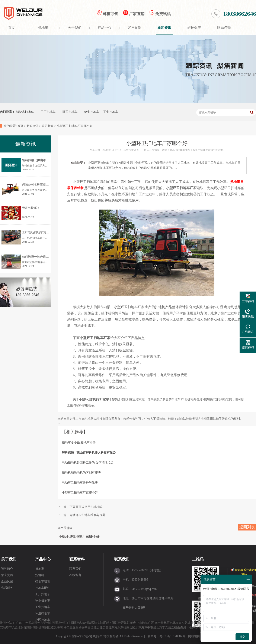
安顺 (3, 627)
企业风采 (7, 581)
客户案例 (134, 28)
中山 (139, 623)
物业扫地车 (92, 112)
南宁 (158, 623)
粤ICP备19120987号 (173, 636)
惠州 (61, 623)
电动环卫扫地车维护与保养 (80, 483)
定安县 (107, 627)
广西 (151, 623)
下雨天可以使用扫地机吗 (86, 507)
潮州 (37, 623)
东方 (114, 627)
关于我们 (75, 28)
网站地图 (194, 636)
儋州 (183, 627)
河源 (55, 623)
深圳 (31, 623)
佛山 (49, 623)
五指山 (176, 627)
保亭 (84, 627)
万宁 (162, 627)
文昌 (168, 627)
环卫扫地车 (70, 112)
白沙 (79, 627)
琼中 (147, 627)
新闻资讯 (164, 28)
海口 (67, 627)
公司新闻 (48, 126)
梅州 (85, 623)
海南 (60, 627)
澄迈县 (98, 627)
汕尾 (103, 623)
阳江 (115, 623)
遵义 (54, 627)
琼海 (141, 627)
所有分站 (196, 627)
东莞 (43, 623)
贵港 (196, 623)
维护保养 (194, 28)
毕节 (9, 627)
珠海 (145, 623)
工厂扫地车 (48, 112)
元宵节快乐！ (31, 208)
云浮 (121, 623)
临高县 (128, 627)
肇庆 (133, 623)
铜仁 (48, 627)
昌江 (90, 627)
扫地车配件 (43, 588)
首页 (12, 28)
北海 (176, 623)
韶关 (109, 623)
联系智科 (77, 559)
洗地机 (40, 575)
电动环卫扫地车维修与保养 (87, 515)
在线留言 (75, 575)
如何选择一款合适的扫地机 (40, 257)
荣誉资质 (7, 575)
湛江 (127, 623)
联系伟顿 (224, 28)
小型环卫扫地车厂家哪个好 (80, 493)
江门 (67, 623)
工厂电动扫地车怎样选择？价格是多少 (47, 232)
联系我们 (75, 569)
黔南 (33, 627)
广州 (25, 623)
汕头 (97, 623)
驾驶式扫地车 (25, 112)
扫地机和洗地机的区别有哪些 (81, 473)
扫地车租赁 (43, 581)
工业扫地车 (111, 112)
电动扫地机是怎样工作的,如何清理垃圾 (88, 463)
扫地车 (43, 28)
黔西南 (40, 627)
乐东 (120, 627)
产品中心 (105, 28)
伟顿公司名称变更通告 (37, 185)
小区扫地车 (43, 620)
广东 (19, 623)
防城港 (189, 623)
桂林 (164, 623)
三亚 (73, 627)
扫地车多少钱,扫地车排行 (79, 443)
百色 (170, 623)
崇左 (182, 623)
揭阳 (73, 623)
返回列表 (247, 527)
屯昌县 (155, 627)
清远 (91, 623)
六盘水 (16, 627)
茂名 (79, 623)
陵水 (135, 627)
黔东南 (25, 627)
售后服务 (7, 588)
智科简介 (7, 569)
